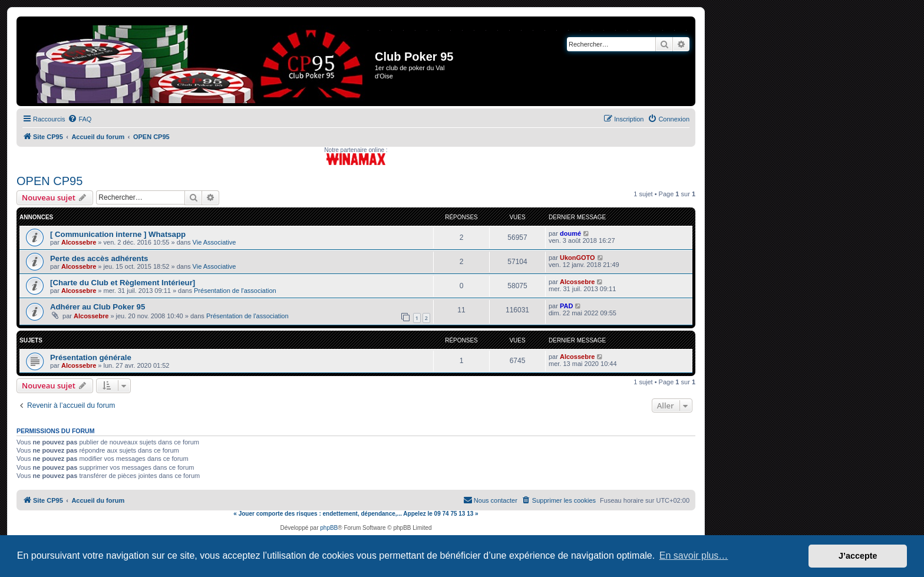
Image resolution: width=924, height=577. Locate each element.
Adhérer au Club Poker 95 (98, 307)
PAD (566, 306)
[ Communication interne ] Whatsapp (118, 234)
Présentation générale (91, 357)
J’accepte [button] (858, 556)
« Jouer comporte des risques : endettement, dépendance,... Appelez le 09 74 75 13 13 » (356, 514)
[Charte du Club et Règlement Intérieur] (123, 283)
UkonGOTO (577, 258)
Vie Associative (214, 242)
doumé (570, 233)
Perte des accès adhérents (99, 258)
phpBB (329, 528)
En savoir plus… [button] (694, 555)
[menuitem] (80, 119)
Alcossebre (79, 242)
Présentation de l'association (235, 291)
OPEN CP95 (49, 181)
